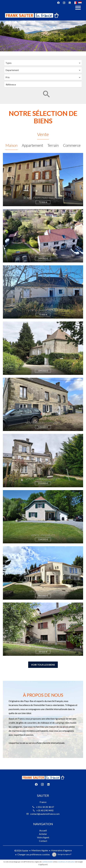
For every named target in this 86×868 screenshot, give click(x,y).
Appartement (32, 145)
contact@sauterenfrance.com (45, 814)
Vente (43, 134)
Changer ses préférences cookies (34, 854)
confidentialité (47, 862)
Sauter (43, 795)
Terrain (53, 145)
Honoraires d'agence (61, 850)
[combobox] (43, 63)
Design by (64, 854)
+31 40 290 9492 (45, 810)
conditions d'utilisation (66, 862)
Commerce (72, 145)
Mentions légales (40, 850)
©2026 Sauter (21, 850)
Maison (11, 145)
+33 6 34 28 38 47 (45, 807)
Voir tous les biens (43, 665)
